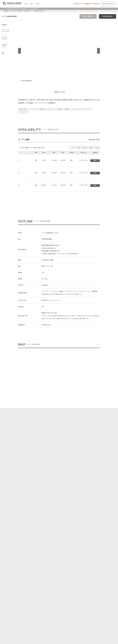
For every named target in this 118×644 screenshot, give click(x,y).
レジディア (81, 606)
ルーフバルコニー (24, 112)
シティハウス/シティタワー (52, 608)
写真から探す (36, 571)
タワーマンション (69, 617)
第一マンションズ (39, 608)
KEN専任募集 (38, 617)
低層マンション (76, 621)
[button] (19, 51)
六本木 (36, 578)
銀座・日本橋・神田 (94, 580)
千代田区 (45, 586)
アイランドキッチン (90, 109)
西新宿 (61, 580)
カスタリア (88, 606)
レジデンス (42, 597)
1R (72, 148)
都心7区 (58, 597)
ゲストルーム (38, 621)
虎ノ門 (55, 578)
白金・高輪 (66, 578)
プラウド (95, 608)
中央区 (55, 586)
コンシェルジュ (78, 109)
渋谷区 (40, 586)
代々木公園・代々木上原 (99, 578)
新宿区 (50, 586)
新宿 (56, 580)
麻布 (40, 578)
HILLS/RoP (37, 606)
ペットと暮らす (61, 109)
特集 (37, 4)
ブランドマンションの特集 (39, 604)
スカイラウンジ (86, 619)
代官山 (85, 578)
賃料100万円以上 (23, 109)
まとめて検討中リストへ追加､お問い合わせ (33, 148)
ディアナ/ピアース (39, 610)
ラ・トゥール (45, 606)
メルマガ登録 (47, 628)
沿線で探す (35, 590)
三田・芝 (60, 578)
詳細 (95, 161)
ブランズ (89, 608)
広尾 (44, 578)
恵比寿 (80, 578)
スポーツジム (77, 619)
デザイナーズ (34, 109)
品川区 (64, 586)
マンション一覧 (36, 628)
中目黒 (90, 578)
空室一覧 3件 (88, 16)
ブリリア (101, 608)
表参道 (76, 578)
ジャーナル (51, 597)
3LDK (91, 148)
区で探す (35, 584)
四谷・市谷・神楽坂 (49, 580)
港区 (35, 586)
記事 (31, 4)
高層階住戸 (86, 617)
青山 (47, 578)
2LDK (85, 148)
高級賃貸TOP (6, 11)
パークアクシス (54, 606)
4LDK (97, 148)
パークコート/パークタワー (68, 608)
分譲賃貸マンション (58, 617)
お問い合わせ (108, 16)
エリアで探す (13, 11)
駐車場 (69, 109)
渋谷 (71, 578)
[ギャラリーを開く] (59, 92)
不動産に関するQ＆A (58, 628)
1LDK (78, 148)
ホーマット (95, 606)
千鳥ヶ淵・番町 (38, 580)
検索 (26, 4)
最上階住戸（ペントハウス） (47, 109)
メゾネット (45, 621)
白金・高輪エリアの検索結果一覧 (24, 11)
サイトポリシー (33, 640)
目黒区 (59, 586)
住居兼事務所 (99, 621)
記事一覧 (35, 597)
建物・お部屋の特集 (38, 614)
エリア (65, 597)
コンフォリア (73, 606)
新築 (54, 619)
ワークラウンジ (95, 619)
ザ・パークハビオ (64, 606)
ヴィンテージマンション (87, 621)
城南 (65, 580)
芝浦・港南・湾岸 (72, 580)
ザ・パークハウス (81, 608)
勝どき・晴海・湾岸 (83, 580)
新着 (58, 619)
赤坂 (51, 578)
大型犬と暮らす (48, 619)
